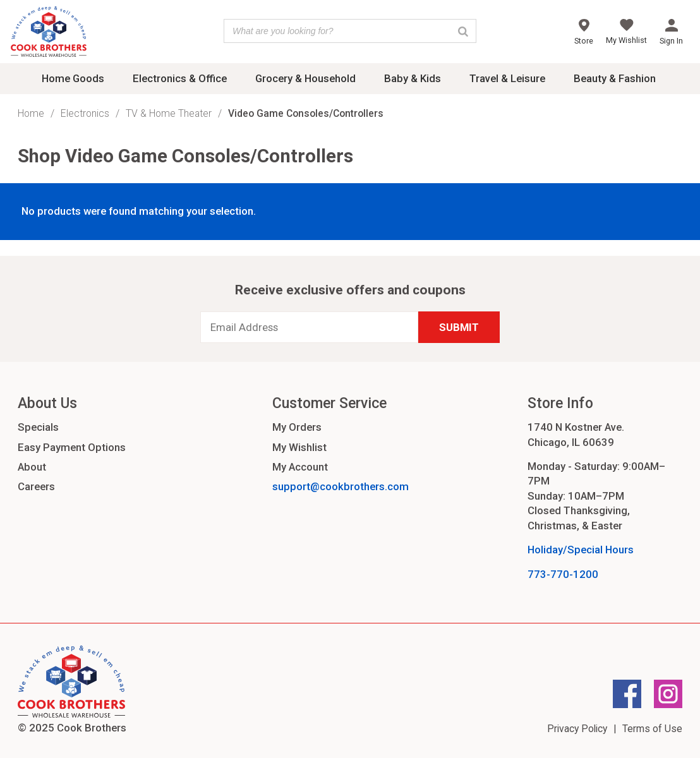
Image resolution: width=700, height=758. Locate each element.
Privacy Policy (577, 729)
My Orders (297, 427)
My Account (300, 467)
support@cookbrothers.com (341, 486)
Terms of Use (652, 729)
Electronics (85, 113)
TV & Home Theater (169, 113)
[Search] (463, 31)
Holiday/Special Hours (581, 550)
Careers (36, 486)
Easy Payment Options (72, 447)
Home (31, 113)
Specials (38, 427)
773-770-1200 (563, 574)
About (32, 467)
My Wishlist (299, 447)
